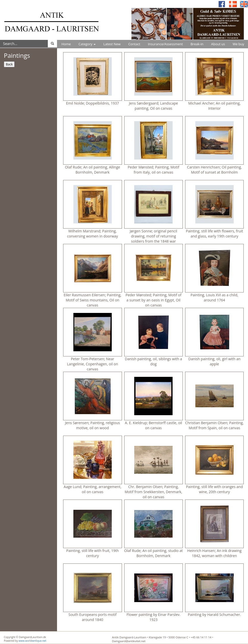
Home (66, 44)
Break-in (197, 44)
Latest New (112, 44)
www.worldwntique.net (32, 641)
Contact (134, 44)
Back (9, 64)
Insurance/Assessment (165, 44)
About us (218, 44)
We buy (238, 44)
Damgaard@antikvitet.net (129, 641)
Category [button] (87, 44)
